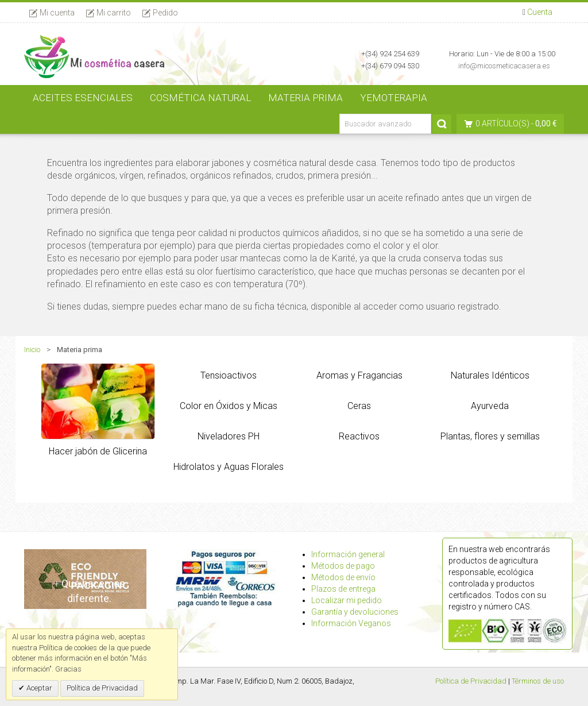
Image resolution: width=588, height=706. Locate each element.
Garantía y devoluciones (355, 612)
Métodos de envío (343, 577)
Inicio (32, 350)
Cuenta (540, 12)
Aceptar (38, 688)
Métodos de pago (343, 566)
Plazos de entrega (343, 589)
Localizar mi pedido (347, 600)
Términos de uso (538, 681)
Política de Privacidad (471, 681)
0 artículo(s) (502, 124)
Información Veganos (351, 623)
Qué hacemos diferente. (89, 591)
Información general (348, 554)
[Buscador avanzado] (385, 124)
